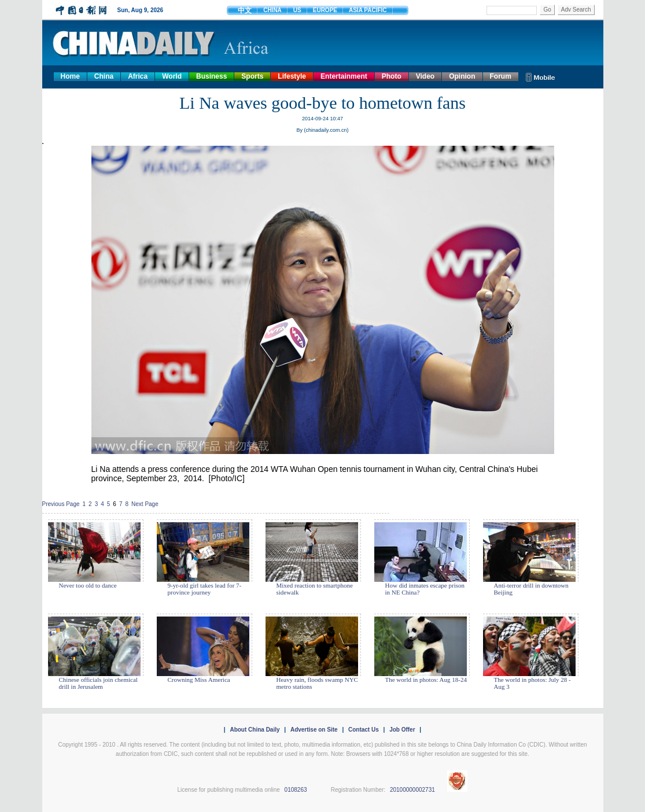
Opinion (462, 76)
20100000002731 (412, 790)
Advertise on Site (314, 730)
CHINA (272, 10)
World (172, 76)
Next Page (145, 504)
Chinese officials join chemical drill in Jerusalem (98, 683)
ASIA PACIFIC (368, 10)
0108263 (296, 790)
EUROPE (325, 10)
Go (547, 10)
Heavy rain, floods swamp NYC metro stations (317, 683)
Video (425, 76)
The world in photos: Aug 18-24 (426, 680)
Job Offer (402, 730)
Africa (138, 76)
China (104, 76)
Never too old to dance (88, 585)
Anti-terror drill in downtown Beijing (531, 589)
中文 (245, 10)
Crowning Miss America (199, 680)
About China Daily (255, 730)
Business (211, 76)
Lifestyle (292, 76)
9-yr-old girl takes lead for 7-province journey (205, 589)
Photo (392, 76)
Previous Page (61, 504)
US (297, 10)
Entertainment (344, 76)
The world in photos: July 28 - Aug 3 (532, 683)
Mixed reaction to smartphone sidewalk (315, 589)
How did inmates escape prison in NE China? (425, 589)
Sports (252, 76)
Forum (501, 76)
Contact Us (364, 730)
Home (70, 76)
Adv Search (576, 10)
